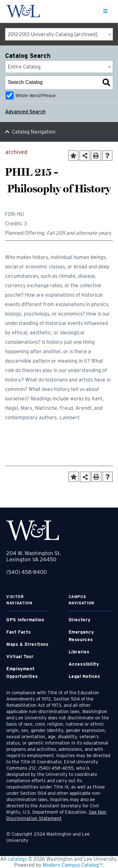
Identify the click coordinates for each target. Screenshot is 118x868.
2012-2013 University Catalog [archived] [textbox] (53, 34)
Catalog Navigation (34, 132)
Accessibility (84, 664)
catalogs (17, 859)
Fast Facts (19, 632)
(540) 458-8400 (27, 572)
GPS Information (25, 620)
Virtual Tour (20, 656)
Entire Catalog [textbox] (24, 67)
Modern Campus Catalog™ (73, 865)
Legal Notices (84, 676)
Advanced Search (25, 112)
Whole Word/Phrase (36, 95)
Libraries (79, 652)
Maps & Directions (28, 644)
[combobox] (59, 34)
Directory (80, 620)
